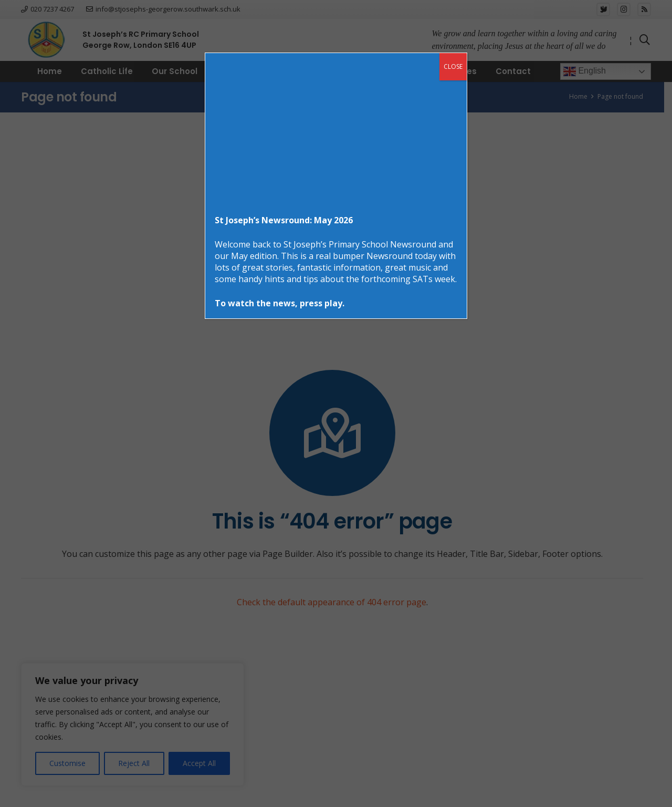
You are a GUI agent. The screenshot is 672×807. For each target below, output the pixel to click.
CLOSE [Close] (453, 66)
